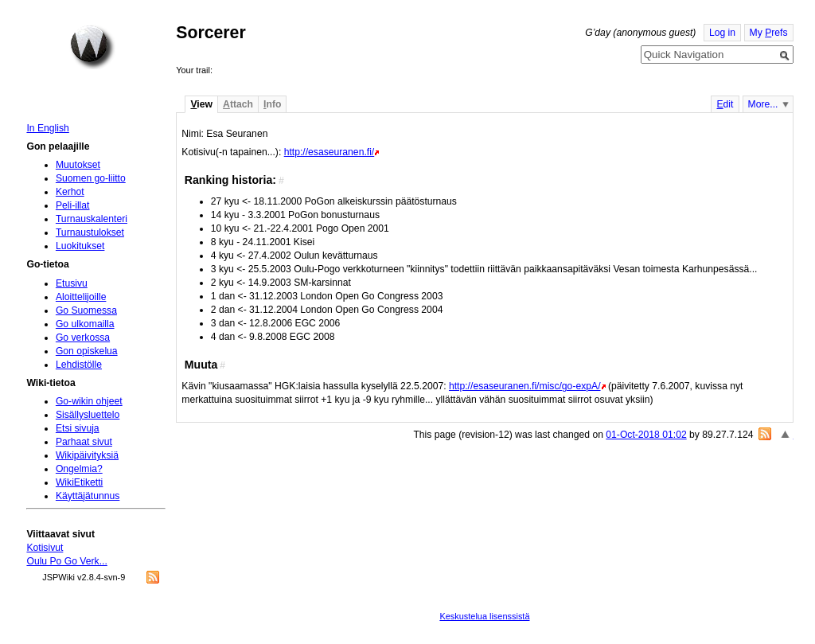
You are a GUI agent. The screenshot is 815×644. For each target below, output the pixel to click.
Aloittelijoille (81, 297)
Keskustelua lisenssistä (484, 616)
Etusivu (72, 283)
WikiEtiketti (79, 482)
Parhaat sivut (84, 442)
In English (47, 128)
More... (763, 104)
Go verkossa (83, 338)
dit (725, 104)
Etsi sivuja (78, 428)
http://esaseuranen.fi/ (330, 152)
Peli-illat (73, 205)
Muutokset (78, 165)
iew (201, 104)
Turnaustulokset (90, 232)
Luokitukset (80, 246)
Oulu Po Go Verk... (66, 561)
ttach (238, 104)
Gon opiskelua (87, 351)
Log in (722, 33)
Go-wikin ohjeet (89, 401)
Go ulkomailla (85, 324)
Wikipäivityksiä (87, 455)
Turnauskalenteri (92, 219)
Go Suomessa (86, 310)
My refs (769, 33)
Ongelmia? (79, 469)
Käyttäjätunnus (88, 496)
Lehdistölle (79, 365)
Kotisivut (45, 548)
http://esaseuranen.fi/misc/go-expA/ (525, 386)
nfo (272, 104)
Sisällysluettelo (88, 415)
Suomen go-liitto (91, 178)
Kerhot (70, 192)
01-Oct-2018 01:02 (646, 435)
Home (92, 47)
